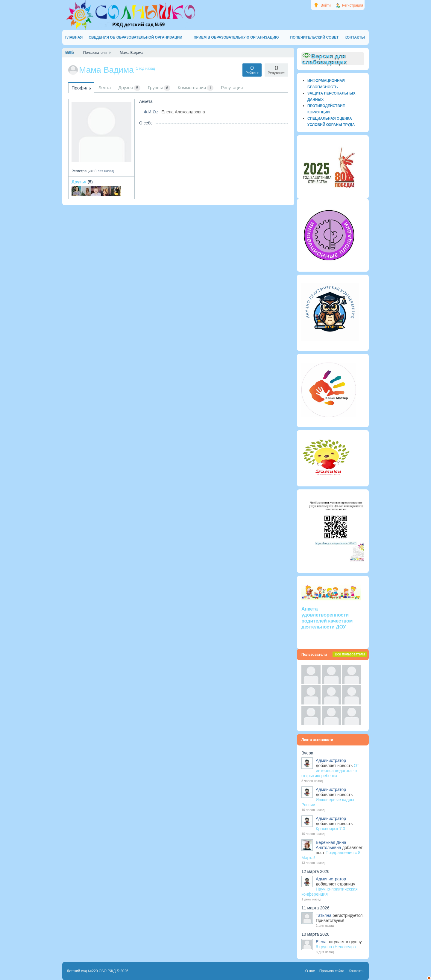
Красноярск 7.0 (330, 829)
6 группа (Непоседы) (336, 947)
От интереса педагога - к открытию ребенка (330, 771)
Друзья (79, 182)
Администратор (331, 760)
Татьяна (324, 915)
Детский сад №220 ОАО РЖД (91, 971)
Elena (321, 942)
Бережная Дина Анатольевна (331, 845)
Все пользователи (350, 654)
